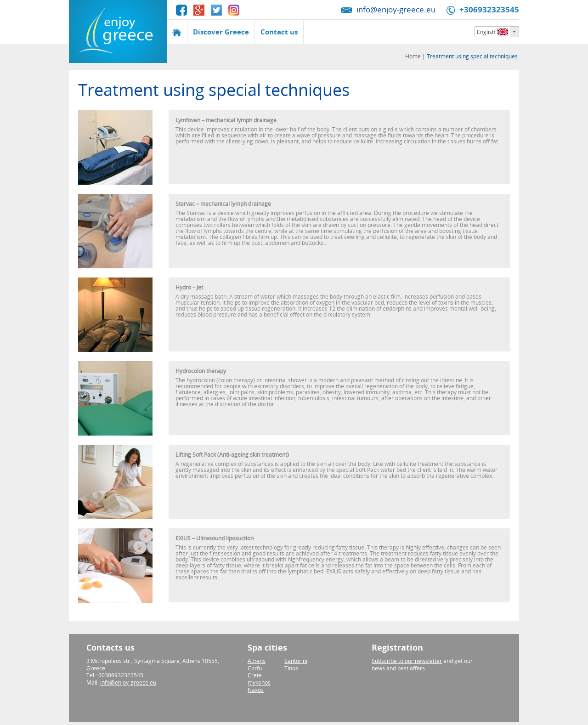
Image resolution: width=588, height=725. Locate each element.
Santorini (296, 661)
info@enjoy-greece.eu (396, 9)
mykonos (259, 683)
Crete (255, 675)
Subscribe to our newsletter (407, 661)
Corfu (255, 668)
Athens (257, 661)
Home (414, 56)
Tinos (291, 668)
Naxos (256, 690)
